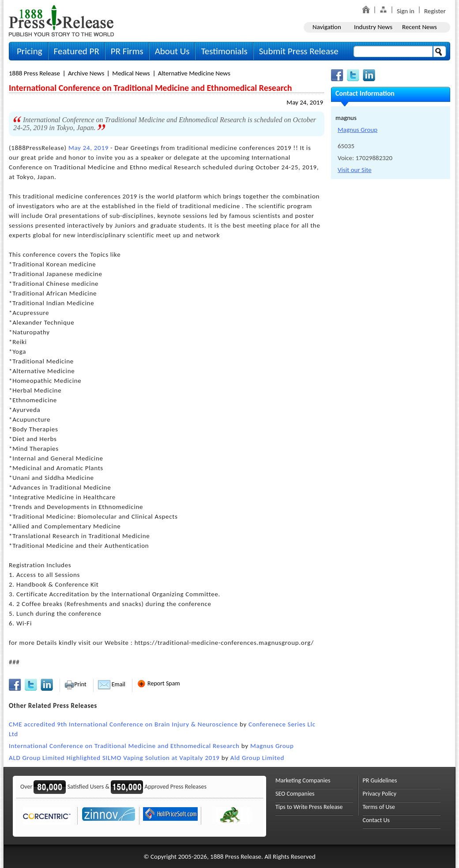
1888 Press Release (34, 73)
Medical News (131, 73)
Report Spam (158, 683)
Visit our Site (355, 170)
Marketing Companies (303, 780)
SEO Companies (295, 794)
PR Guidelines (380, 780)
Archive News (86, 73)
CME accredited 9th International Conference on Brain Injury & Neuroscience (123, 724)
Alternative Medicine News (194, 73)
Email (112, 684)
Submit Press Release (299, 51)
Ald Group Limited (257, 758)
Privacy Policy (380, 794)
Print (75, 684)
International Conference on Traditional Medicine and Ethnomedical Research (124, 746)
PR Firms (127, 51)
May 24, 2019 (305, 102)
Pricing (30, 51)
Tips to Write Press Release (309, 807)
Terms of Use (379, 807)
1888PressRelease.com (61, 21)
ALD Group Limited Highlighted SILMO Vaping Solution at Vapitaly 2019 (114, 758)
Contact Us (376, 820)
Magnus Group (272, 746)
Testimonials (224, 51)
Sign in (406, 11)
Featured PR (77, 51)
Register (435, 11)
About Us (172, 51)
